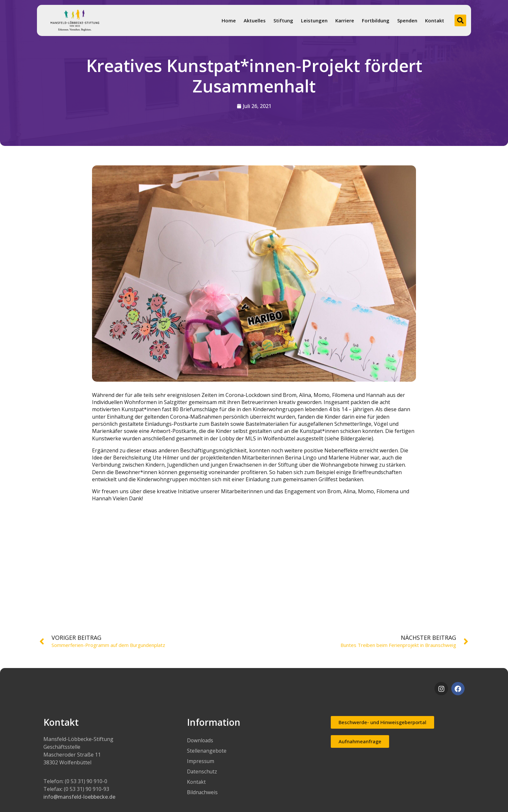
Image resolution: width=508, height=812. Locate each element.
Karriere (345, 20)
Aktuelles (255, 20)
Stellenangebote (207, 751)
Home (229, 20)
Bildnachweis (203, 792)
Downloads (201, 740)
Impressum (201, 761)
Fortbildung (376, 20)
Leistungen (314, 20)
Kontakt (435, 20)
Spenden (407, 20)
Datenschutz (202, 771)
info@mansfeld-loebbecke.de (79, 797)
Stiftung (283, 20)
